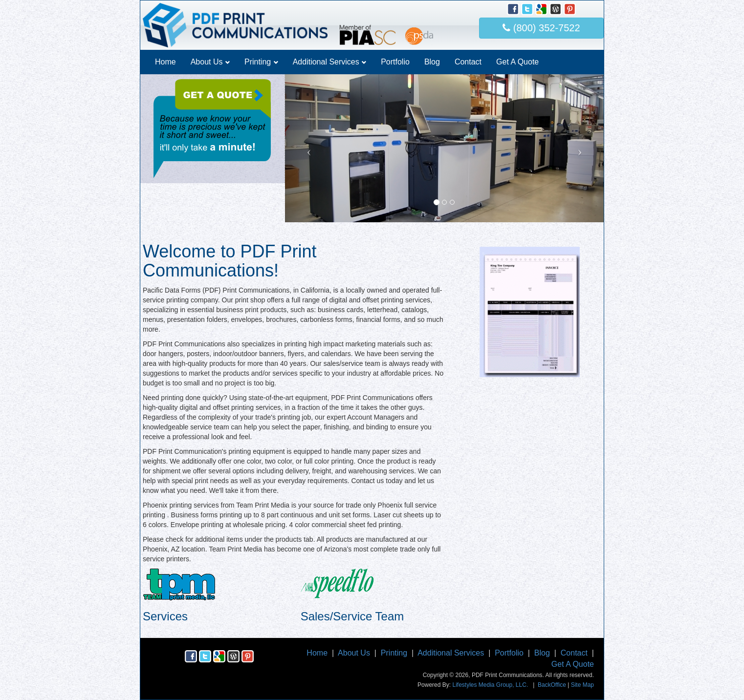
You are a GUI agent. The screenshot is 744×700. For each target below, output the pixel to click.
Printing (261, 62)
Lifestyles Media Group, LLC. (490, 685)
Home (165, 62)
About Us (210, 62)
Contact (468, 62)
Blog (432, 62)
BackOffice (552, 685)
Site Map (582, 685)
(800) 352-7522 (541, 28)
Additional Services (330, 62)
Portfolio (395, 62)
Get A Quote (517, 62)
